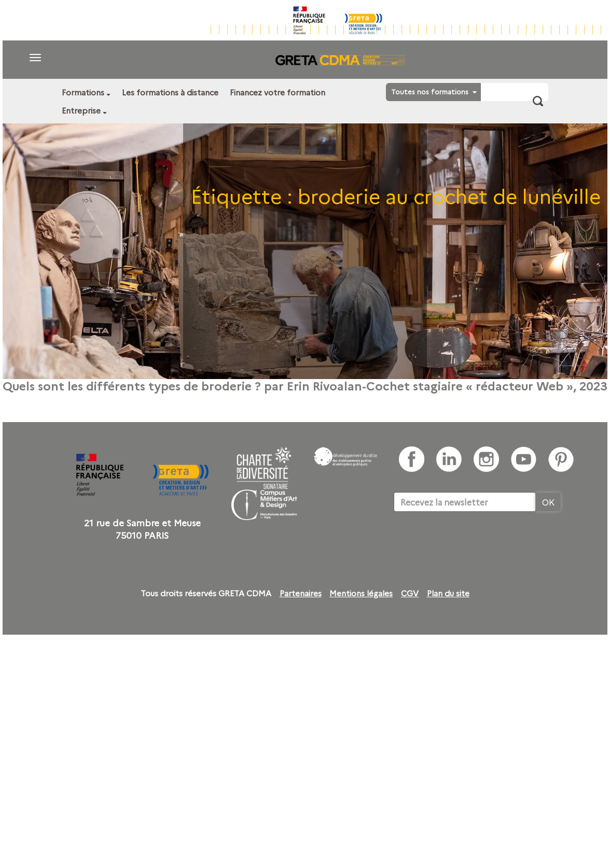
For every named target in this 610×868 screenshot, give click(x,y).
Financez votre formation (278, 92)
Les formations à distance (170, 92)
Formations (83, 92)
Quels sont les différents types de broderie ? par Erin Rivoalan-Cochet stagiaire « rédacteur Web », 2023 (305, 385)
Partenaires (301, 593)
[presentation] (473, 543)
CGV (410, 593)
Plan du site (448, 593)
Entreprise (81, 110)
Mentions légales (361, 593)
